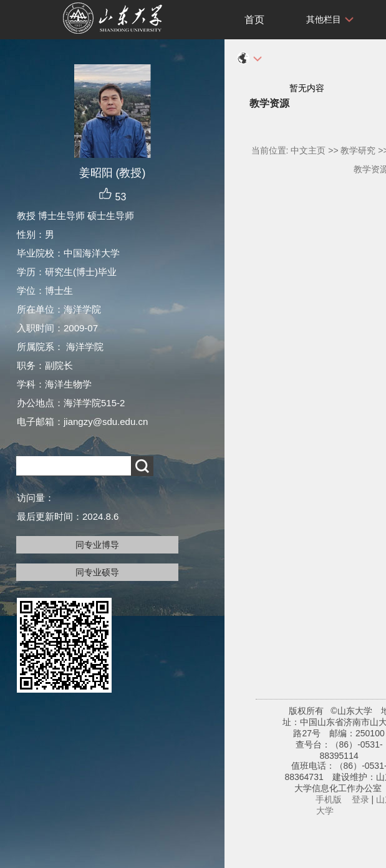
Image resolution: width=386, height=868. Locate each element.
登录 (360, 799)
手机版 (329, 799)
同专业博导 (97, 545)
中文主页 (308, 150)
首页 (254, 20)
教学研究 (358, 150)
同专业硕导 (97, 572)
